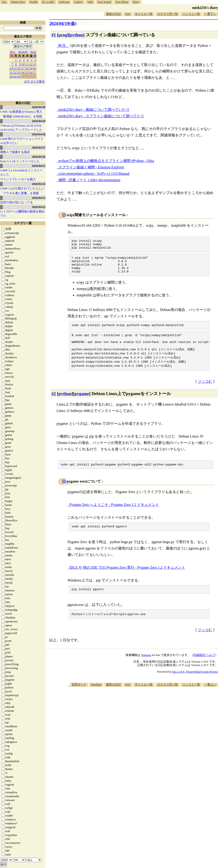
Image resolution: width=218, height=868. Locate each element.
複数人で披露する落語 (15, 152)
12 (31, 64)
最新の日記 (113, 14)
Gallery (79, 2)
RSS (128, 14)
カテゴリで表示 (34, 81)
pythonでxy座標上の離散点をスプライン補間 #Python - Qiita (106, 161)
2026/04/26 (39, 157)
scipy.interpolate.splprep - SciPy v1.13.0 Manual (94, 174)
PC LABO (48, 2)
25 (27, 72)
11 (27, 64)
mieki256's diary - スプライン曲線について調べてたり (101, 116)
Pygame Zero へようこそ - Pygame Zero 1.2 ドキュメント (114, 515)
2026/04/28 (39, 134)
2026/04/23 (39, 198)
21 (11, 72)
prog (63, 35)
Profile (34, 2)
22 (15, 72)
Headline (96, 697)
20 (35, 68)
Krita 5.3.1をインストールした (20, 161)
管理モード (79, 697)
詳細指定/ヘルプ (204, 667)
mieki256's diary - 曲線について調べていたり (94, 110)
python (77, 35)
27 (35, 72)
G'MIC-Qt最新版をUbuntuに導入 (21, 112)
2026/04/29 (39, 121)
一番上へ (210, 697)
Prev (13, 52)
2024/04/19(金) (63, 23)
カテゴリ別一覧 (167, 14)
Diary (136, 2)
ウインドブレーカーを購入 (18, 179)
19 (31, 68)
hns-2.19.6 (178, 684)
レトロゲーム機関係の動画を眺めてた (22, 214)
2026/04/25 (39, 166)
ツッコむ (205, 392)
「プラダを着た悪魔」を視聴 (19, 193)
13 (35, 64)
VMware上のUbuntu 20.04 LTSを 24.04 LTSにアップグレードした (21, 128)
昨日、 (64, 46)
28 (11, 76)
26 (31, 72)
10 (23, 64)
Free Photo (122, 2)
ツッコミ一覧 (191, 14)
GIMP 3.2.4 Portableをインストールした (21, 172)
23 (19, 72)
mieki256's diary (205, 8)
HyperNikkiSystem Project (202, 684)
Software (64, 2)
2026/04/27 (39, 147)
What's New (18, 2)
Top (4, 2)
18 (27, 68)
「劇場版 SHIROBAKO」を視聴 (21, 116)
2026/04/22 (39, 207)
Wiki (90, 2)
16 (19, 68)
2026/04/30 (39, 107)
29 (15, 76)
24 (23, 72)
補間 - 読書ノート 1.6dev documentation (89, 180)
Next (33, 52)
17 (23, 68)
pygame (82, 404)
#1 (54, 35)
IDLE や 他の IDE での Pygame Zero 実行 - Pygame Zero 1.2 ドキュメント (127, 579)
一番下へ (210, 14)
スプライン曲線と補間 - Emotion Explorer (91, 167)
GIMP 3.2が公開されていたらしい (22, 188)
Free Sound (104, 2)
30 (19, 76)
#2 (54, 404)
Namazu (146, 667)
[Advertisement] (141, 735)
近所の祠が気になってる (17, 202)
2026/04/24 (39, 184)
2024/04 (23, 52)
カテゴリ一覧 (23, 223)
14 (11, 68)
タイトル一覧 (144, 14)
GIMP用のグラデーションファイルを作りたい (22, 141)
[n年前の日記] (91, 23)
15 (15, 68)
